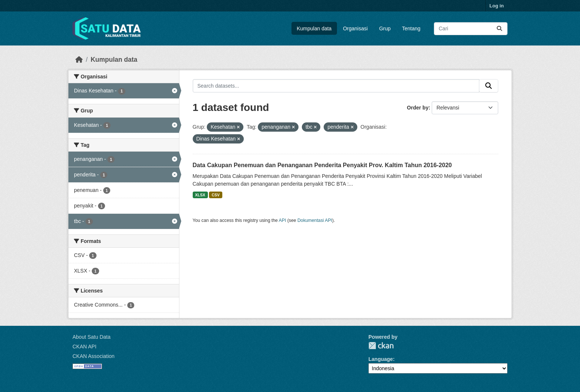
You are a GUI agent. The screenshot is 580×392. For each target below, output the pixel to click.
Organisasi (355, 28)
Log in (497, 6)
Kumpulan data (314, 28)
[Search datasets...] (471, 29)
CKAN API (85, 347)
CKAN (381, 346)
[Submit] (499, 29)
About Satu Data (92, 337)
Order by (418, 108)
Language (381, 359)
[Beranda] (79, 60)
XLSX (200, 195)
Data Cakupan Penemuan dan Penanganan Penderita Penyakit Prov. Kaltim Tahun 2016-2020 (322, 165)
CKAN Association (94, 356)
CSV (216, 195)
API (283, 220)
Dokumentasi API (315, 220)
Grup (385, 28)
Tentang (411, 28)
